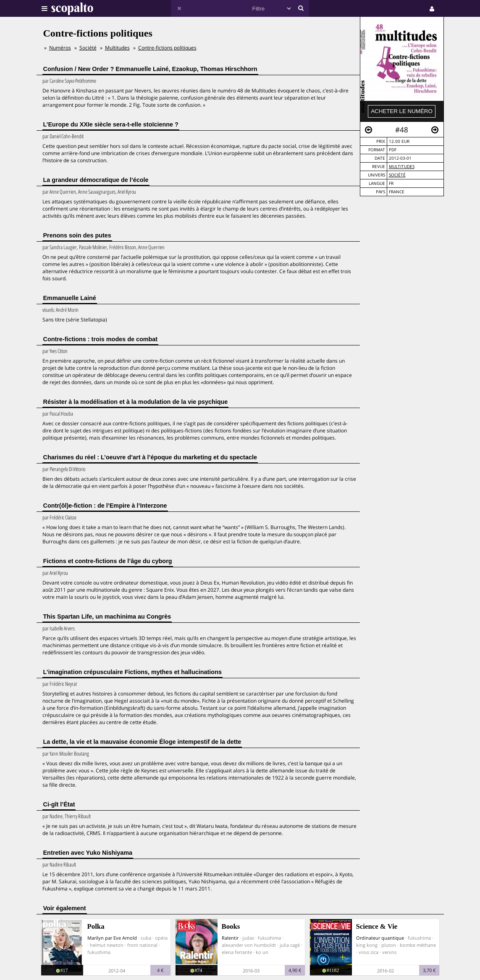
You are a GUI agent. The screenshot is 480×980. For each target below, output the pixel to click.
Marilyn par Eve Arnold (112, 938)
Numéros (60, 48)
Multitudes (402, 167)
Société (397, 175)
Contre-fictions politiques (167, 48)
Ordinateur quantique (380, 938)
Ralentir (230, 938)
